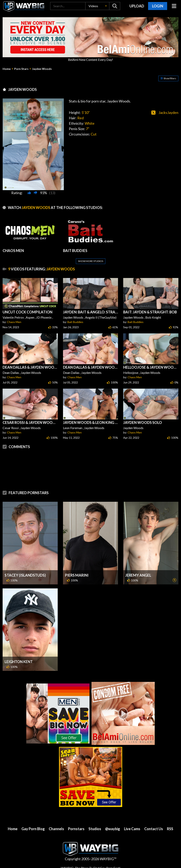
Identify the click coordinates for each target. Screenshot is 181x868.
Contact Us (154, 829)
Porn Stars (21, 69)
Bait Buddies (75, 322)
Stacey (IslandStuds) (25, 575)
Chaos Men (14, 322)
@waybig (113, 829)
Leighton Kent (19, 662)
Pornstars (76, 829)
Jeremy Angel (138, 575)
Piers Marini (77, 575)
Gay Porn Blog (33, 829)
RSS (170, 829)
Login (158, 6)
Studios (95, 829)
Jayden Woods (42, 69)
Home (7, 69)
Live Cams (132, 829)
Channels (56, 829)
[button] (97, 6)
